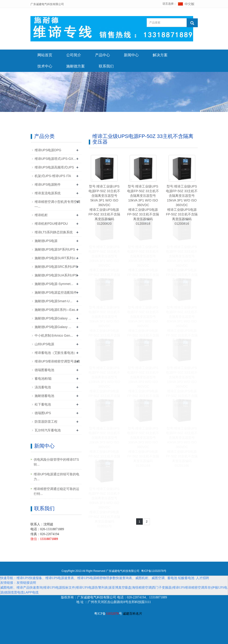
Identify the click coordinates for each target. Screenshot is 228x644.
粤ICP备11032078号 (154, 571)
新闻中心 (131, 55)
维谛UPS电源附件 (48, 184)
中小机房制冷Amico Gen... (54, 335)
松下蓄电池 (43, 404)
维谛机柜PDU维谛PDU (51, 224)
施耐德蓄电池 (44, 396)
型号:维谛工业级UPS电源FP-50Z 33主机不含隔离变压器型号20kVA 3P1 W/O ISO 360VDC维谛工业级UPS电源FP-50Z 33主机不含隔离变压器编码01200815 (104, 265)
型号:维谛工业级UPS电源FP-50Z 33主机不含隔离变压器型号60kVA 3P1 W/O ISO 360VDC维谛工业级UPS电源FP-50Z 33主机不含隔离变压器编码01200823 (143, 326)
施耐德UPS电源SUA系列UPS (56, 275)
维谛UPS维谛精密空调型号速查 (58, 361)
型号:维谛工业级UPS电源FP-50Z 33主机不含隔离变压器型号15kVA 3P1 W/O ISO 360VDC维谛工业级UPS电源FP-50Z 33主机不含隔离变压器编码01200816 (182, 205)
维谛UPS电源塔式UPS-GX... (55, 159)
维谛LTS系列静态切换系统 (54, 232)
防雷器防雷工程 (46, 422)
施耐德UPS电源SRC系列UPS (56, 267)
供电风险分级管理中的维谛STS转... (56, 462)
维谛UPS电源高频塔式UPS (54, 167)
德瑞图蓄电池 (44, 370)
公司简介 (74, 55)
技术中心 (45, 66)
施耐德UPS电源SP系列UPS (55, 249)
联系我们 (106, 66)
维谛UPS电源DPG (48, 150)
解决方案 (160, 55)
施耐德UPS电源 (46, 241)
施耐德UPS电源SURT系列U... (56, 258)
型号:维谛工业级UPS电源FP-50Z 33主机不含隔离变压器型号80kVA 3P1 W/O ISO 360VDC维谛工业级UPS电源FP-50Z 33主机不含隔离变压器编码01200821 (182, 326)
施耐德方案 (76, 66)
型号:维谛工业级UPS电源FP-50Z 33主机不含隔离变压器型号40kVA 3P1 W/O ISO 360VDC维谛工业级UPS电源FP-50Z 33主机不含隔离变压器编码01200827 (182, 265)
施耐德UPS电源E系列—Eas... (56, 310)
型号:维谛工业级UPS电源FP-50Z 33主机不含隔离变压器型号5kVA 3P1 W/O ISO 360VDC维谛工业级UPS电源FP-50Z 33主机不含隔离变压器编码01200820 (104, 205)
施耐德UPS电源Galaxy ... (53, 318)
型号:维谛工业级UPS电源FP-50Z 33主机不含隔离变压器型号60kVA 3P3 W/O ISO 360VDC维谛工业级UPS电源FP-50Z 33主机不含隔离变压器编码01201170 (104, 507)
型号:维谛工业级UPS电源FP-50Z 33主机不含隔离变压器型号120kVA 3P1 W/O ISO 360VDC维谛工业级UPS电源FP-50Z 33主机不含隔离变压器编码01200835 (104, 386)
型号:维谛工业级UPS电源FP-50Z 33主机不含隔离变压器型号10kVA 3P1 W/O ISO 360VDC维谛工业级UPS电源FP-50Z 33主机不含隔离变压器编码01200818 (143, 205)
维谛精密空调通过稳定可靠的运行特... (56, 491)
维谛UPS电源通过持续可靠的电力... (57, 477)
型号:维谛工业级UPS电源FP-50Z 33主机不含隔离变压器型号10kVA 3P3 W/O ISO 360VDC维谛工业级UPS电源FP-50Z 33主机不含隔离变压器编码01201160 (143, 386)
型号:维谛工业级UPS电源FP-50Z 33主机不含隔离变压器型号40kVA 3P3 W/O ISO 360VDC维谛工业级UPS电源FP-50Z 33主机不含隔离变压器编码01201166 (182, 447)
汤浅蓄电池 (43, 387)
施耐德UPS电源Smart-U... (54, 301)
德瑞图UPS (43, 413)
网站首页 (45, 55)
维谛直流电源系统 (48, 193)
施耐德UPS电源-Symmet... (54, 284)
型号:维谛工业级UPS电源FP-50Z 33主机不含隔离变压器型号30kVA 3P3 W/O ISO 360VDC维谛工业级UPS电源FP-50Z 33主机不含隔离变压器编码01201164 (143, 447)
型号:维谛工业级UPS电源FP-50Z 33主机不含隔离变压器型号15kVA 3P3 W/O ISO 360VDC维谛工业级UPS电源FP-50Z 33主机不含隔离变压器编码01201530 (182, 386)
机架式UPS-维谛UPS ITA (53, 176)
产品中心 (102, 55)
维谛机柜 (41, 215)
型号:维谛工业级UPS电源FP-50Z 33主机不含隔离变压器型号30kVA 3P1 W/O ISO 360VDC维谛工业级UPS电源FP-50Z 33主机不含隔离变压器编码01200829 (143, 265)
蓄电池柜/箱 (43, 379)
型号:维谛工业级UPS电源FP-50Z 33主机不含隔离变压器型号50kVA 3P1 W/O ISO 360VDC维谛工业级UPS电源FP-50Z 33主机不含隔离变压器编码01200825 (104, 326)
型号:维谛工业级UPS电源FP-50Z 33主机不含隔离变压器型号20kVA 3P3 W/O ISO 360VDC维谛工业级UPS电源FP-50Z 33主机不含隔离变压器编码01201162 (104, 447)
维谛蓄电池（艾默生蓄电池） (56, 353)
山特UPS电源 (45, 344)
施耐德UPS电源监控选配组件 (56, 292)
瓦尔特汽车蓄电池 (48, 430)
